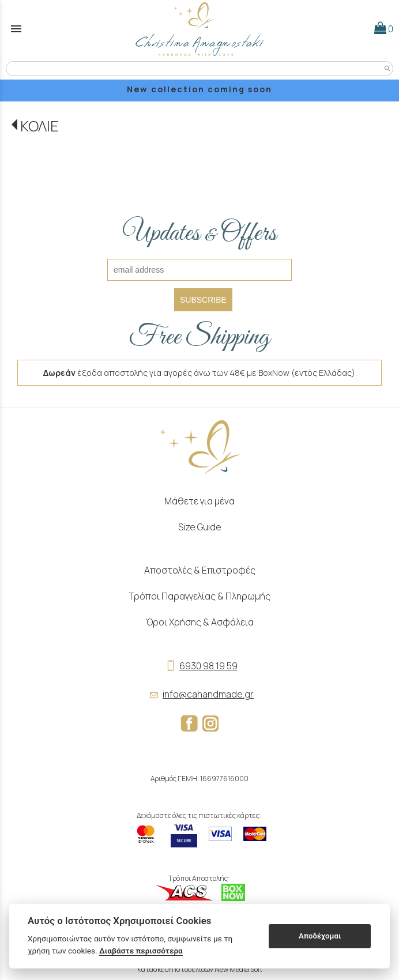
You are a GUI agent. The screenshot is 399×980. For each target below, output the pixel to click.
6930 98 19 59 (200, 666)
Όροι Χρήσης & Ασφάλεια (200, 622)
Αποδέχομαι (320, 936)
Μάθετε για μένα (199, 501)
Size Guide (200, 527)
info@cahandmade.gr (199, 694)
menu (16, 29)
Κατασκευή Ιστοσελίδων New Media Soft (200, 969)
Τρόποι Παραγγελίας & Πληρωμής (199, 596)
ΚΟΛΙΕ (39, 126)
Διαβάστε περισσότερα (141, 951)
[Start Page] (199, 29)
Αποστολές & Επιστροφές (200, 570)
